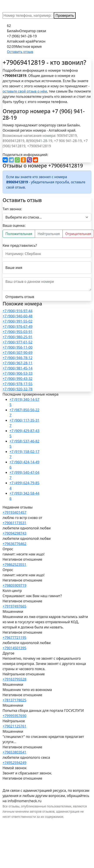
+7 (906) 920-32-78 (18, 389)
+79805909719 (14, 585)
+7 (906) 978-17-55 (18, 384)
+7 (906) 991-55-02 (18, 321)
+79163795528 (14, 679)
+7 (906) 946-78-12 (18, 358)
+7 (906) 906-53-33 (18, 373)
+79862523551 (14, 565)
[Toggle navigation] (85, 6)
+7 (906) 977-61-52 (18, 342)
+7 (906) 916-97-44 (18, 311)
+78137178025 (14, 700)
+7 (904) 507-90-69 (18, 353)
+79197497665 (14, 606)
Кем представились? (20, 245)
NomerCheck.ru (19, 6)
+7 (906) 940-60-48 (18, 316)
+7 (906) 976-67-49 (18, 326)
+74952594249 (14, 763)
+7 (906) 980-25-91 (18, 337)
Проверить (65, 15)
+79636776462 (14, 544)
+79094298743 (14, 533)
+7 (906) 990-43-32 (18, 379)
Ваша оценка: (14, 225)
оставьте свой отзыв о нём (25, 91)
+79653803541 (14, 752)
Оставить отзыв (20, 52)
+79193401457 (14, 512)
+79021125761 (14, 726)
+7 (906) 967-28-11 (18, 363)
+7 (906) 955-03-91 (18, 332)
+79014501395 (14, 648)
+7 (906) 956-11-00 (18, 347)
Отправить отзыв (20, 297)
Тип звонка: (12, 209)
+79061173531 (14, 523)
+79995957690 (14, 716)
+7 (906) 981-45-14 (18, 368)
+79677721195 (14, 638)
